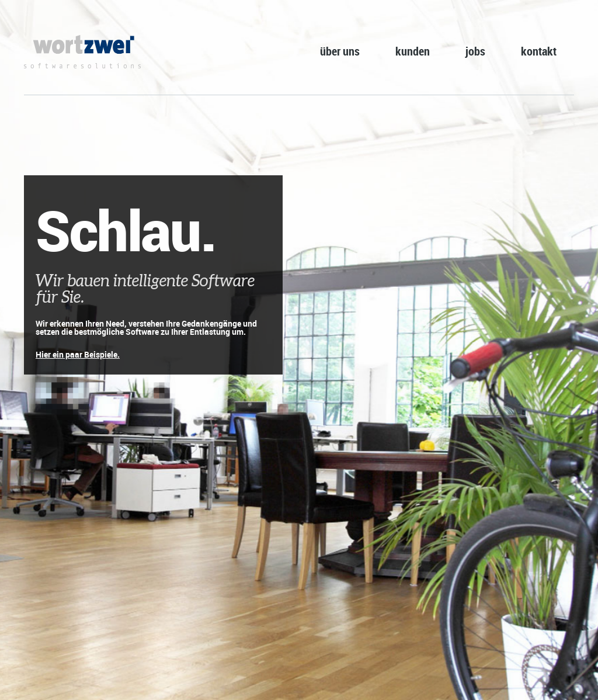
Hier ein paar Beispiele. (78, 354)
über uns (340, 51)
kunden (413, 51)
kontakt (539, 51)
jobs (475, 51)
